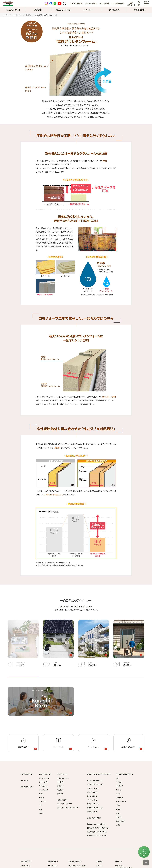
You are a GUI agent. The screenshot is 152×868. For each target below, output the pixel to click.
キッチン (119, 782)
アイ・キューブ (43, 790)
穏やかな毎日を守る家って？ (96, 836)
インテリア (120, 786)
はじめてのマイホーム (95, 784)
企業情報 (99, 862)
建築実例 (38, 10)
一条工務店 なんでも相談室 (77, 865)
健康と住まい (92, 796)
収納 (117, 778)
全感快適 (60, 782)
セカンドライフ (121, 801)
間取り (118, 813)
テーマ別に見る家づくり (124, 774)
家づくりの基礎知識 (94, 780)
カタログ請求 (104, 3)
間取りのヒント (92, 804)
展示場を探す (52, 862)
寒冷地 (118, 809)
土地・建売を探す (118, 3)
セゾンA (42, 798)
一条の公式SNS (26, 862)
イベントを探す (91, 3)
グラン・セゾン (44, 782)
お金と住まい (92, 792)
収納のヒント (92, 800)
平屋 (40, 809)
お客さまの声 (114, 10)
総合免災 (60, 790)
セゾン (41, 794)
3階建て (42, 813)
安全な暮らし (92, 812)
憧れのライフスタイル (95, 808)
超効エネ (60, 786)
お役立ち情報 (139, 10)
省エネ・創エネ (121, 821)
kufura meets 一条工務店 (96, 824)
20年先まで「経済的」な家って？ (97, 828)
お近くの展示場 (76, 3)
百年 (40, 805)
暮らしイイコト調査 (93, 818)
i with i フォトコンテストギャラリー (69, 808)
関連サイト (119, 862)
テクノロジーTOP (63, 778)
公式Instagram (26, 865)
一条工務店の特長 (13, 10)
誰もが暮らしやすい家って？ (96, 832)
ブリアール (42, 801)
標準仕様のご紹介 (26, 787)
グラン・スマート (44, 778)
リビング (119, 790)
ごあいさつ (99, 865)
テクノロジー (89, 10)
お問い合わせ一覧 (74, 862)
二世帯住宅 (120, 798)
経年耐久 (60, 794)
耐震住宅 (119, 825)
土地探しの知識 (92, 788)
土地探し (119, 817)
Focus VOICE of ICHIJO (65, 804)
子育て (118, 794)
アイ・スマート (43, 786)
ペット (118, 805)
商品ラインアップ (63, 10)
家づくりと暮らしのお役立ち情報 (98, 774)
